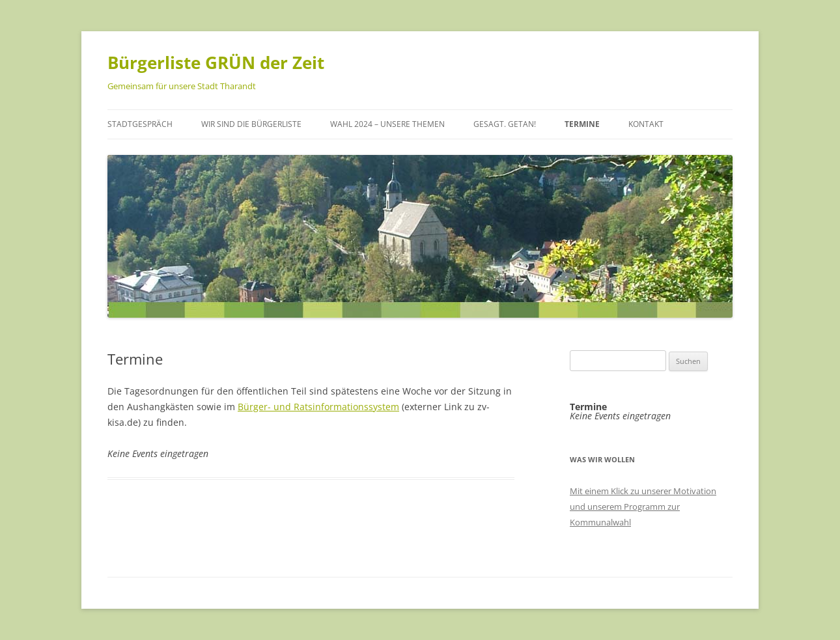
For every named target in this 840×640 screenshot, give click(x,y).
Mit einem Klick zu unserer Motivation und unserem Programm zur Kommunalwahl (643, 507)
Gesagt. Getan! (505, 124)
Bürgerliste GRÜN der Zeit (216, 63)
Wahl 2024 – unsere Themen (387, 124)
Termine (582, 124)
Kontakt (646, 124)
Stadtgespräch (140, 124)
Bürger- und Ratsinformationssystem (318, 407)
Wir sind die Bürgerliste (251, 124)
